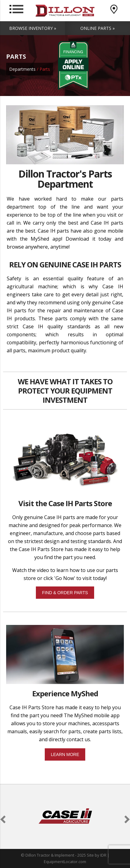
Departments (22, 69)
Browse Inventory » (33, 28)
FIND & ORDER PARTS (65, 593)
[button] (4, 820)
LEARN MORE (65, 754)
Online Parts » (97, 28)
